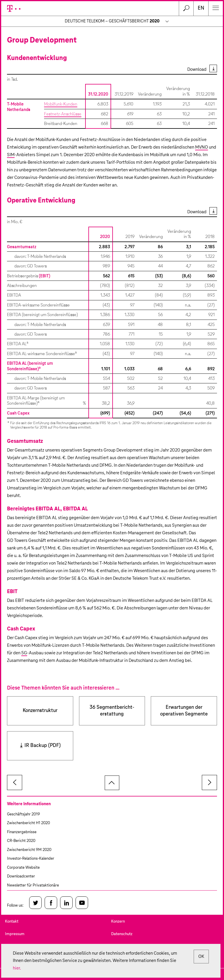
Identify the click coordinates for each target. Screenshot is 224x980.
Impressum (15, 934)
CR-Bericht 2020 (21, 841)
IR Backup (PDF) (43, 746)
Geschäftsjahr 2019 (23, 814)
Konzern (118, 922)
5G (24, 653)
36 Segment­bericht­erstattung (112, 711)
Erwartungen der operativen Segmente (184, 711)
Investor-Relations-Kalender (31, 859)
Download (197, 69)
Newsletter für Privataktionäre (33, 885)
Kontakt (12, 922)
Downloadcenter (21, 876)
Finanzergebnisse (22, 832)
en (201, 8)
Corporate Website (23, 868)
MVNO (202, 147)
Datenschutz (122, 934)
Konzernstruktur (40, 711)
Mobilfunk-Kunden (61, 104)
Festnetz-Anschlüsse (63, 114)
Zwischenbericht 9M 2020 (29, 850)
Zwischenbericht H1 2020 (28, 823)
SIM (11, 155)
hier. (17, 968)
